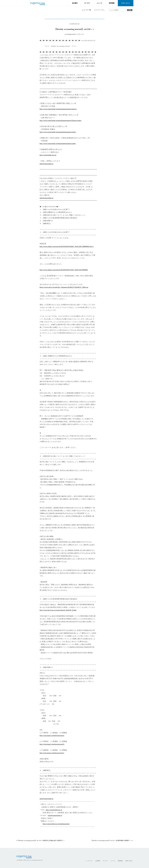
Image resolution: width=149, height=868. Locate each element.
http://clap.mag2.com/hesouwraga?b (52, 744)
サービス (87, 3)
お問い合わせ (126, 3)
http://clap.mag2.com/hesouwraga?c (52, 753)
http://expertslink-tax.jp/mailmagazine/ (56, 824)
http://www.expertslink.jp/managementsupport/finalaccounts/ (61, 120)
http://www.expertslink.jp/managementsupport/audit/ (58, 143)
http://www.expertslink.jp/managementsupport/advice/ (58, 109)
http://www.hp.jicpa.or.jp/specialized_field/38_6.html (58, 610)
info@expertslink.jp (46, 164)
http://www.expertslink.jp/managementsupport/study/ (58, 132)
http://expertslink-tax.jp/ (48, 155)
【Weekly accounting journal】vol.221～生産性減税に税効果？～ (112, 840)
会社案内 (75, 3)
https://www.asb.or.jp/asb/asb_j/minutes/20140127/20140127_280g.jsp (64, 287)
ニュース (99, 3)
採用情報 (112, 3)
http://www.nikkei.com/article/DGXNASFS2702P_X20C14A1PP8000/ (64, 270)
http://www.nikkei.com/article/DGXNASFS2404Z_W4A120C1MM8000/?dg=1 (67, 246)
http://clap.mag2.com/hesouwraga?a (52, 735)
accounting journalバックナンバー (74, 34)
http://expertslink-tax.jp (54, 810)
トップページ (89, 861)
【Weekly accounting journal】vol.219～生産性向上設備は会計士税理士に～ (41, 840)
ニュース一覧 (86, 10)
